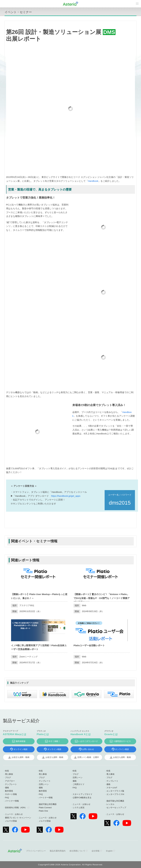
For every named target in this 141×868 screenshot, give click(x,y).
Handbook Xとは (81, 734)
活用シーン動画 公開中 (88, 757)
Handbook (93, 181)
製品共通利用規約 (58, 851)
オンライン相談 (21, 749)
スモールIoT (112, 788)
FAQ (7, 798)
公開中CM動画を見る (82, 798)
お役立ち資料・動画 (21, 757)
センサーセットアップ (116, 808)
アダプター (10, 781)
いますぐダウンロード (88, 741)
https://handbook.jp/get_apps (66, 496)
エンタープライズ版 (115, 791)
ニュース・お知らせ (14, 814)
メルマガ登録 (11, 821)
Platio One (43, 811)
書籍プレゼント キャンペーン (18, 818)
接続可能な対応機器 (48, 804)
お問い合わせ (88, 749)
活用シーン (44, 784)
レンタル (110, 804)
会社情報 (96, 851)
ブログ (8, 777)
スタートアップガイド (82, 794)
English (109, 851)
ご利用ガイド (79, 784)
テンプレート (11, 784)
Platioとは (43, 734)
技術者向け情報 (16, 808)
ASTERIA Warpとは (15, 734)
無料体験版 (21, 741)
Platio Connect (45, 808)
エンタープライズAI (115, 794)
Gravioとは (111, 734)
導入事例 (9, 774)
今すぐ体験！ (54, 741)
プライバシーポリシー (36, 851)
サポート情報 (11, 794)
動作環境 (9, 791)
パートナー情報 (12, 801)
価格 (7, 788)
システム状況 (79, 808)
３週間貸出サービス (122, 741)
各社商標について (77, 851)
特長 (7, 771)
